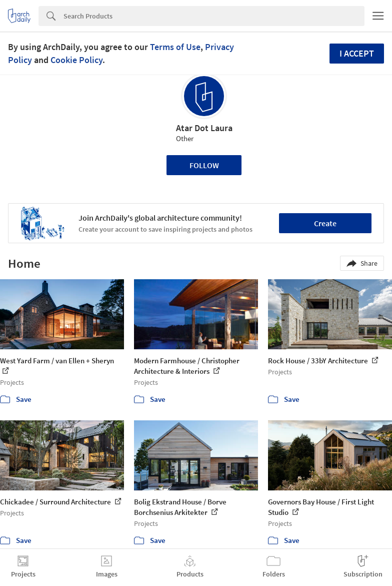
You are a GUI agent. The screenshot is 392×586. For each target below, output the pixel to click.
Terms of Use (175, 47)
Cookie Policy (76, 60)
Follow (204, 165)
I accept (357, 53)
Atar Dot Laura (204, 128)
